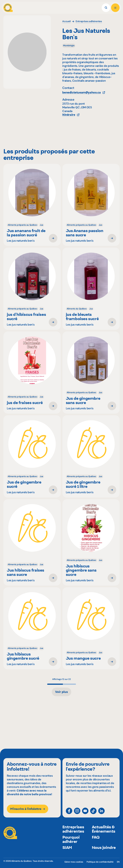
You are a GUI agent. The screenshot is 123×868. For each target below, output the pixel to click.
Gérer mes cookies (74, 862)
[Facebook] (69, 811)
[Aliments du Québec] (8, 8)
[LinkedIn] (101, 811)
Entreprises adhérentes (73, 830)
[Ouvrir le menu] (115, 8)
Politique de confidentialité (100, 862)
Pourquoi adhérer (71, 840)
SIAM (67, 848)
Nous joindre (104, 848)
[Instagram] (77, 811)
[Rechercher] (106, 8)
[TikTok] (93, 811)
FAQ (96, 838)
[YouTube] (85, 811)
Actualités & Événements (104, 830)
